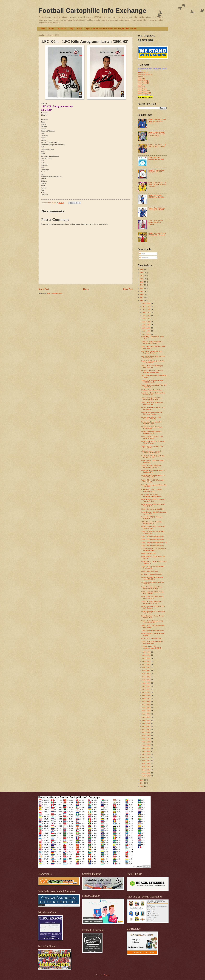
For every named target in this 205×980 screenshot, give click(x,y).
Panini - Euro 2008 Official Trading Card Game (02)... (152, 597)
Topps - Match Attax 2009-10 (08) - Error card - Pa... (153, 367)
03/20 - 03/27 (146, 742)
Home (43, 29)
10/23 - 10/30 (146, 331)
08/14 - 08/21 (146, 677)
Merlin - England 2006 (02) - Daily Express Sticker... (152, 437)
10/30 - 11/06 (146, 328)
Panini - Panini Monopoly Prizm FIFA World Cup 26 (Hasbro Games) (156, 134)
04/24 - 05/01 (146, 726)
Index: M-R (141, 79)
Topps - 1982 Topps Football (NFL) (153, 539)
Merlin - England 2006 (149, 553)
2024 (142, 276)
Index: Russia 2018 (144, 93)
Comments (144, 258)
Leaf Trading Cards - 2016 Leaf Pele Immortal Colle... (153, 357)
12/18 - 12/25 (146, 306)
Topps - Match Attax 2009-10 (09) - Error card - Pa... (153, 403)
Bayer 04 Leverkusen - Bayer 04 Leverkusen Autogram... (152, 413)
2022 (142, 282)
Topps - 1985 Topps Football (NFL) (153, 536)
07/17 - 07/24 (146, 689)
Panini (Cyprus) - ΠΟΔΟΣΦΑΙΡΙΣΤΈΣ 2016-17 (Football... (153, 476)
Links (79, 29)
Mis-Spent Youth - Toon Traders (152, 390)
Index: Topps (142, 89)
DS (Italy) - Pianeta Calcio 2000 (152, 574)
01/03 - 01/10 (146, 776)
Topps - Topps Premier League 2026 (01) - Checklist (156, 222)
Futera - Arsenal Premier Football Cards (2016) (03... (152, 578)
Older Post (128, 289)
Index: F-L (141, 77)
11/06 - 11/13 (146, 325)
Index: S (141, 85)
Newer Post (44, 289)
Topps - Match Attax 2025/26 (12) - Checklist (156, 158)
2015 (142, 780)
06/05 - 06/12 (146, 708)
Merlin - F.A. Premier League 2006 (152, 509)
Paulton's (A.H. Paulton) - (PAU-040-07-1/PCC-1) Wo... (153, 457)
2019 (142, 291)
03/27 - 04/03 (146, 739)
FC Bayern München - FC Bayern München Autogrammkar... (152, 371)
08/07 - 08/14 (146, 680)
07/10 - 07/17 (146, 692)
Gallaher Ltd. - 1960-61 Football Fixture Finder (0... (152, 491)
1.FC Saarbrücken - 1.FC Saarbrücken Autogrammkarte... (154, 549)
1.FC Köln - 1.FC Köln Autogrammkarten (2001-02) (152, 647)
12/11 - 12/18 (146, 309)
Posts (142, 254)
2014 (142, 783)
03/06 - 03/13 (146, 748)
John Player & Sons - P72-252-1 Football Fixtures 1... (152, 523)
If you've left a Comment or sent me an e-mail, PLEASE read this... (112, 29)
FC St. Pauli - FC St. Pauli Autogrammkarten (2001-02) (152, 495)
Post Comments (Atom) (55, 293)
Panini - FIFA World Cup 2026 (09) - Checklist (156, 171)
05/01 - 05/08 (146, 723)
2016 (142, 301)
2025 (142, 273)
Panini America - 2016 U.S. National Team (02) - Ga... (153, 505)
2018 (142, 294)
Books (52, 29)
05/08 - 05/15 (146, 720)
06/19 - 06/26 (146, 702)
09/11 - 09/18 (146, 664)
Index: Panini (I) (143, 81)
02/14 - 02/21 (146, 757)
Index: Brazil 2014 (144, 91)
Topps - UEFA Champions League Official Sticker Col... (152, 381)
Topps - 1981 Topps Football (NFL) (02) (154, 542)
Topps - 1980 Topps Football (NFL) (153, 545)
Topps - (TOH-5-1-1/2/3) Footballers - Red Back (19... (153, 567)
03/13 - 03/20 (146, 745)
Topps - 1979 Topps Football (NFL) (153, 630)
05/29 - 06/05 (146, 711)
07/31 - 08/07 (146, 683)
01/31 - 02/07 (146, 764)
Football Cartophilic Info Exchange (92, 11)
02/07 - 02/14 (146, 761)
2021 (142, 285)
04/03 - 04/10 (146, 736)
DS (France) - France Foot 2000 (152, 638)
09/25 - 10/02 (146, 658)
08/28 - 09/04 (146, 671)
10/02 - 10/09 (146, 655)
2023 (142, 279)
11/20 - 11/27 (146, 319)
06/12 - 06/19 (146, 705)
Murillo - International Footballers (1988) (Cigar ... (152, 428)
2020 (142, 288)
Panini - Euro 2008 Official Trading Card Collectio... (152, 593)
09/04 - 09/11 (146, 667)
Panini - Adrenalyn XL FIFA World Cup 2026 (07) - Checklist (157, 121)
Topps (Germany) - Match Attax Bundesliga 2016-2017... (151, 342)
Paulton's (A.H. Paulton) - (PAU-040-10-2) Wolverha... (153, 362)
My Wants (62, 29)
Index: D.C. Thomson (145, 75)
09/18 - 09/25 (146, 661)
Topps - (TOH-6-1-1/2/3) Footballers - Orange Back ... (153, 532)
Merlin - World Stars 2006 (150, 571)
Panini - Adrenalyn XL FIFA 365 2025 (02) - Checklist (157, 234)
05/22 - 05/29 (146, 714)
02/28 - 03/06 (146, 751)
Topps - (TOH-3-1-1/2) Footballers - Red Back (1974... (153, 642)
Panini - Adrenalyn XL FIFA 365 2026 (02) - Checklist (157, 146)
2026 (142, 270)
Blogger (106, 975)
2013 (142, 786)
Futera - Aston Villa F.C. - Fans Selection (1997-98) (151, 418)
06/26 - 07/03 (146, 698)
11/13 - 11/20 (146, 322)
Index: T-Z (141, 87)
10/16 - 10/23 (146, 334)
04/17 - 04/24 (146, 730)
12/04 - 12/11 (146, 312)
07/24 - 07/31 (146, 686)
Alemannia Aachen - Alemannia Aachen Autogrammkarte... (151, 452)
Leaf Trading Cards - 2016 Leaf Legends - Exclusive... (151, 352)
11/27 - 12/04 (146, 316)
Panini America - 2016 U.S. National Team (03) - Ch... (153, 500)
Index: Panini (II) (143, 83)
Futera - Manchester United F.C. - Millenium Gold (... (152, 423)
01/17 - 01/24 (146, 770)
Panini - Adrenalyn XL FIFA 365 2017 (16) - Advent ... (153, 612)
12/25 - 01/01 (146, 303)
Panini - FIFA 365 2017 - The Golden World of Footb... (153, 442)
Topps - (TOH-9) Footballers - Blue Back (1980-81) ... (153, 447)
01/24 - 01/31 (146, 767)
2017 (142, 297)
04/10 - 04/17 (146, 733)
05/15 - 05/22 (146, 717)
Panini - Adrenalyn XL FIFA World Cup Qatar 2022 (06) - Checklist (157, 184)
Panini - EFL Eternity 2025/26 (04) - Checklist (156, 196)
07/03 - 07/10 (146, 695)
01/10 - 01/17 (146, 773)
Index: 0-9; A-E (143, 73)
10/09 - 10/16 (146, 652)
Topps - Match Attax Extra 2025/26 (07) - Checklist (157, 209)
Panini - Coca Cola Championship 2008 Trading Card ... (152, 622)
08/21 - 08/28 (146, 674)
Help (72, 29)
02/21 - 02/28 (146, 754)
